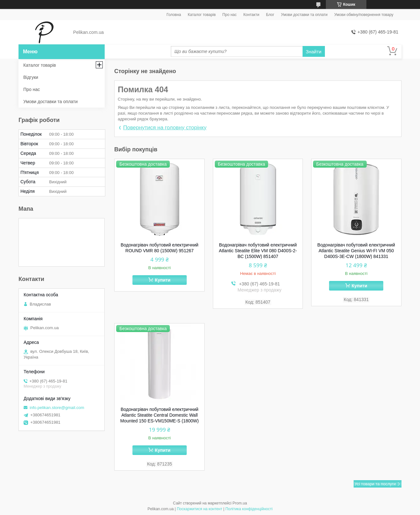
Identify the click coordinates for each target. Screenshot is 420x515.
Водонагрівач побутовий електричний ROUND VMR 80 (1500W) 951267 (160, 248)
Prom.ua (240, 503)
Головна (174, 15)
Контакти (251, 15)
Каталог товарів (202, 15)
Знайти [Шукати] (314, 52)
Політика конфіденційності (249, 509)
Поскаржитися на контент (199, 509)
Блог (270, 15)
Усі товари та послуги (375, 484)
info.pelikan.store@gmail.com (57, 408)
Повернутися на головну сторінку (165, 128)
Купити (163, 280)
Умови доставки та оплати (304, 15)
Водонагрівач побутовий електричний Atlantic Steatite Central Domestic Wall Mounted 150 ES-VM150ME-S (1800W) (160, 415)
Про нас (230, 15)
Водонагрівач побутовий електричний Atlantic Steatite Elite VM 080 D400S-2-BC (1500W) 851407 (258, 251)
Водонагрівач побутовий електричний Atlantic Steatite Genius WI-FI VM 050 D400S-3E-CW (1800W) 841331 (356, 251)
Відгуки (31, 77)
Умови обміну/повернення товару (364, 15)
